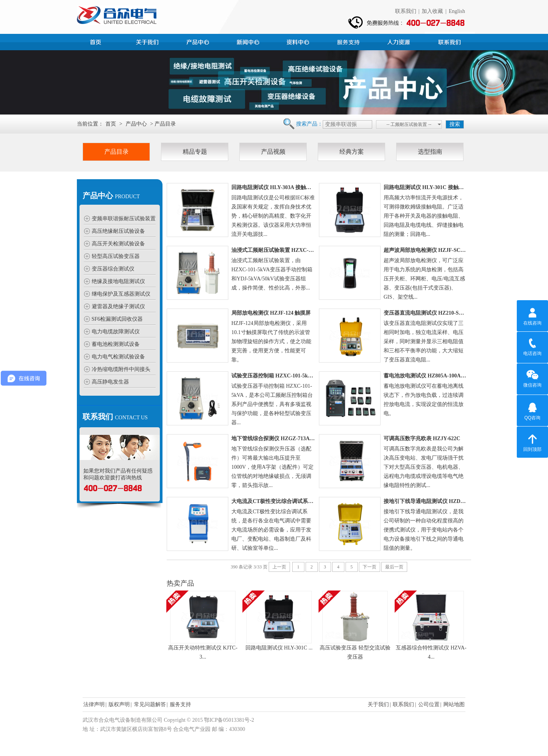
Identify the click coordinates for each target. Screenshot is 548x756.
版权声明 (119, 704)
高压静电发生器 (110, 382)
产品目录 (116, 152)
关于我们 (378, 704)
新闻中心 (249, 41)
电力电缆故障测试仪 (116, 332)
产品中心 (199, 41)
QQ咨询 (533, 410)
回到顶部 (532, 442)
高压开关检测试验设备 (118, 244)
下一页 (370, 567)
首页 (98, 41)
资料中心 (299, 41)
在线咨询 (532, 315)
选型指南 (430, 152)
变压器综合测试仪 (113, 269)
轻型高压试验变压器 (116, 256)
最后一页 (394, 567)
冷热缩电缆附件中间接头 (121, 369)
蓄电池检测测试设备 (116, 344)
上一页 (279, 567)
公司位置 (429, 704)
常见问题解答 (150, 704)
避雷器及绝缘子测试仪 (118, 306)
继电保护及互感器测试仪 (121, 294)
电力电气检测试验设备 (118, 357)
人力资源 (400, 41)
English (457, 11)
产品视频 (273, 152)
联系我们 (406, 11)
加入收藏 (432, 11)
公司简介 (148, 41)
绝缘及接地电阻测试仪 (118, 281)
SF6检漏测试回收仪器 (117, 319)
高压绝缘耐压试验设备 (118, 231)
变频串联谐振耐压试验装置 (124, 219)
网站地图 (454, 704)
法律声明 (94, 704)
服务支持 (349, 41)
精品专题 (195, 152)
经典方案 (352, 152)
